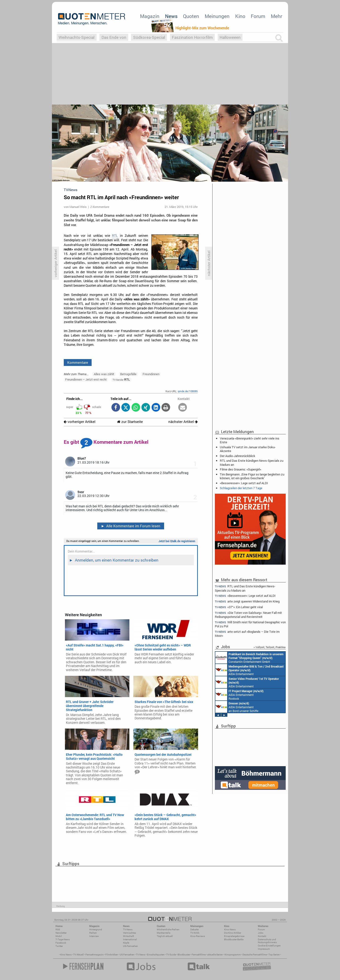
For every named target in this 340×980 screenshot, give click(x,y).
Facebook (61, 943)
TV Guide (171, 955)
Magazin (150, 16)
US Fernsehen (127, 955)
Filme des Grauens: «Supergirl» (240, 469)
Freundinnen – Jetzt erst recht (86, 379)
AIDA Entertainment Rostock (239, 694)
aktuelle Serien (215, 955)
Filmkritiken (112, 955)
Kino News (66, 955)
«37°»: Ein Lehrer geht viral (239, 607)
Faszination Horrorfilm (192, 37)
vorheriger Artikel (80, 422)
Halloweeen (230, 37)
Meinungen (217, 16)
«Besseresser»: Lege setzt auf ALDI (244, 483)
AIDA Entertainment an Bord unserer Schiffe (249, 670)
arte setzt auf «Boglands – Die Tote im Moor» (247, 634)
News (171, 16)
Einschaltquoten (156, 955)
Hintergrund (96, 929)
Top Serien (274, 955)
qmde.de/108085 (188, 391)
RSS (58, 929)
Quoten (191, 16)
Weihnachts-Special (76, 37)
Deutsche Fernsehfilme (255, 955)
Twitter (59, 946)
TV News (141, 955)
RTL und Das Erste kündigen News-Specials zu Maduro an (252, 462)
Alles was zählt (104, 374)
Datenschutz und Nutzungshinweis (267, 941)
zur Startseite (130, 422)
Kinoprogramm (233, 955)
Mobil (59, 936)
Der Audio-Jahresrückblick (238, 456)
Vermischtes (130, 933)
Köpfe (126, 943)
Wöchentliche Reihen (168, 929)
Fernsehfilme (199, 955)
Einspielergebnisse (234, 936)
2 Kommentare (100, 207)
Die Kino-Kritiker (233, 933)
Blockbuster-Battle (234, 939)
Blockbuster (184, 955)
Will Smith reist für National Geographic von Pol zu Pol (250, 624)
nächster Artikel (183, 422)
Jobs (261, 933)
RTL (115, 236)
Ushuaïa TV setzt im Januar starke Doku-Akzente (248, 449)
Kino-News (230, 929)
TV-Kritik (195, 933)
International (130, 939)
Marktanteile (164, 933)
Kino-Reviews (198, 936)
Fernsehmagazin (95, 955)
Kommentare (78, 362)
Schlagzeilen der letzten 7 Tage (241, 488)
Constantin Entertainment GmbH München (249, 658)
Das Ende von (114, 37)
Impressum (264, 949)
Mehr (276, 16)
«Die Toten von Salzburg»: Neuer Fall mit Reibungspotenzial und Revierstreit (248, 615)
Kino (240, 16)
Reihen (93, 933)
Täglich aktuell (165, 936)
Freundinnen (151, 374)
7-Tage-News (63, 939)
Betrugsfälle (128, 374)
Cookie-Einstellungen (269, 946)
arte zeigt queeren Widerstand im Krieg (247, 601)
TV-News (128, 929)
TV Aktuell (79, 955)
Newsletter (61, 933)
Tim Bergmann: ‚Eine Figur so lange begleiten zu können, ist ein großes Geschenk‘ (252, 476)
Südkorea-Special (149, 37)
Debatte (194, 929)
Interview (94, 936)
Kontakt (262, 936)
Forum (258, 16)
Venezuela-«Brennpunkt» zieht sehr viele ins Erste (250, 440)
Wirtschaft (128, 936)
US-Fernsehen (130, 946)
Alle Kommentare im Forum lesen (131, 526)
